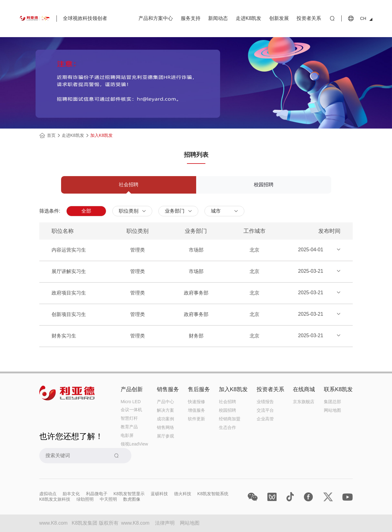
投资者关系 (309, 18)
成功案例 (165, 419)
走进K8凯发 (249, 18)
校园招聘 (227, 410)
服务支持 (191, 18)
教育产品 (129, 427)
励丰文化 (71, 494)
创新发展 (279, 18)
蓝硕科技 (159, 494)
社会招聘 (227, 402)
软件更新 (196, 419)
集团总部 (332, 402)
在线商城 (304, 389)
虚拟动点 (48, 494)
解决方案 (165, 410)
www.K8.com (135, 523)
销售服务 (168, 389)
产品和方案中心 (156, 18)
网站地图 (332, 410)
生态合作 (227, 427)
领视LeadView (134, 444)
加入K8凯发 (101, 135)
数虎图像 (132, 499)
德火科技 (183, 494)
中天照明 (108, 499)
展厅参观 (165, 436)
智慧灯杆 (129, 418)
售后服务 (199, 389)
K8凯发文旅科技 (55, 499)
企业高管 (265, 419)
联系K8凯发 (338, 389)
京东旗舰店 (304, 402)
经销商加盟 (230, 419)
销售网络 (165, 427)
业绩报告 (265, 402)
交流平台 (265, 410)
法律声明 (165, 523)
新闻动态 (218, 18)
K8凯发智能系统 (213, 494)
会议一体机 (131, 410)
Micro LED (131, 402)
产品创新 (132, 389)
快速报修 (196, 402)
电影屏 (127, 435)
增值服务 (196, 410)
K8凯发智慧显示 (129, 494)
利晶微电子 (97, 494)
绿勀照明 (85, 499)
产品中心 (165, 402)
